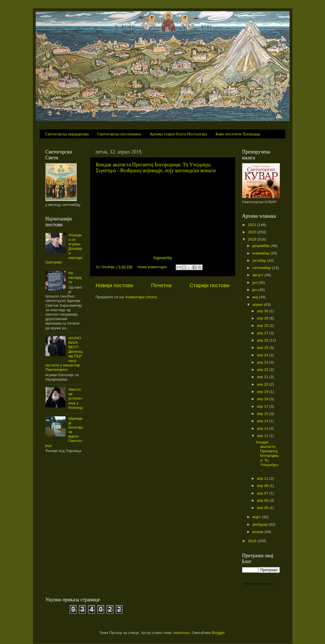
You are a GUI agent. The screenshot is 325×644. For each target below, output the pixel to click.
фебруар (261, 524)
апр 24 (263, 355)
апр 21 (263, 377)
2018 (252, 541)
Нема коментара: (153, 267)
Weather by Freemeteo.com (258, 584)
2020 (252, 232)
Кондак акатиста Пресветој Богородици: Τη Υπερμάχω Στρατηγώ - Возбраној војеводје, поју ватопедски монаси (156, 168)
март (257, 517)
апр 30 (263, 311)
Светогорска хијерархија (67, 134)
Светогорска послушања (119, 134)
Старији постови (209, 285)
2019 (252, 239)
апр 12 (263, 436)
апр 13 (263, 428)
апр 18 (263, 399)
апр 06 (263, 500)
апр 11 (263, 478)
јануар (258, 532)
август (258, 275)
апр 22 (263, 370)
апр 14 (263, 421)
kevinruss (182, 633)
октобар (260, 260)
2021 (252, 225)
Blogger (218, 633)
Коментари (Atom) (141, 297)
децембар (262, 246)
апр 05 (263, 508)
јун (255, 290)
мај (256, 297)
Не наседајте (75, 277)
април (258, 305)
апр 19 (263, 392)
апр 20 (263, 384)
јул (255, 283)
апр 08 (263, 486)
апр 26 (263, 340)
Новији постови (114, 285)
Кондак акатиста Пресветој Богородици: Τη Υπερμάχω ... (267, 456)
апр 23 (263, 362)
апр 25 (263, 348)
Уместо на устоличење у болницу (76, 398)
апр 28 (263, 325)
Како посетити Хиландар (238, 134)
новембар (262, 253)
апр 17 (263, 406)
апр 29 (263, 318)
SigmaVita (162, 258)
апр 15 (263, 414)
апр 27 (263, 333)
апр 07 (263, 493)
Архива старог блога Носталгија (178, 134)
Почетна (161, 285)
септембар (262, 268)
